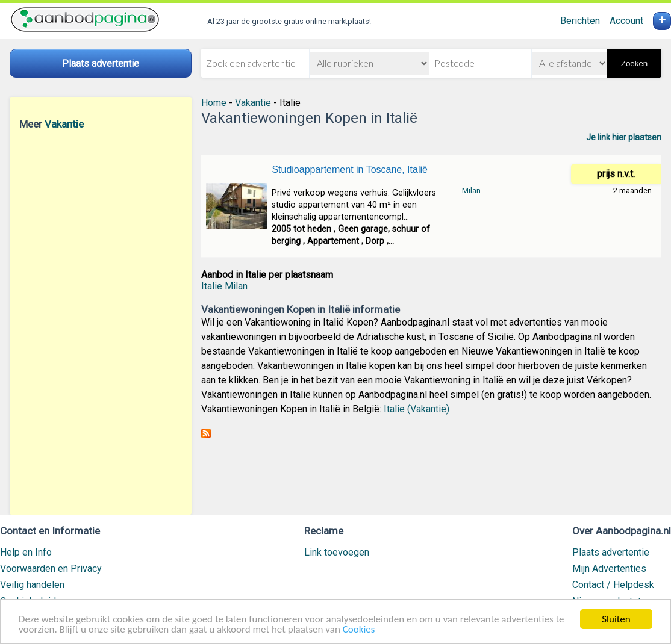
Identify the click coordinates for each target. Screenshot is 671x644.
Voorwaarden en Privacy (51, 568)
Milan (471, 190)
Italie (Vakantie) (417, 409)
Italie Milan (224, 286)
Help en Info (26, 552)
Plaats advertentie (611, 552)
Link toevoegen (337, 552)
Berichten (580, 21)
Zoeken (634, 63)
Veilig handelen (32, 585)
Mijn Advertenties (609, 568)
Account (626, 21)
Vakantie (64, 124)
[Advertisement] (101, 322)
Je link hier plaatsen (624, 137)
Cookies (359, 630)
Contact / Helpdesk (613, 585)
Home (214, 103)
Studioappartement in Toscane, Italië (350, 169)
